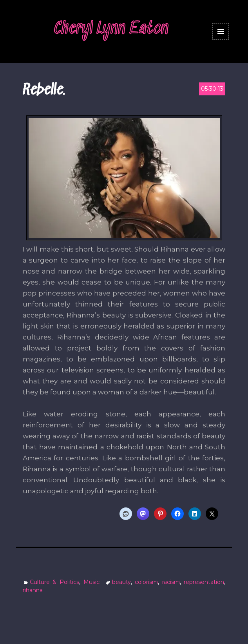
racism (171, 582)
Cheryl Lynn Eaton (111, 29)
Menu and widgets (221, 39)
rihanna (33, 590)
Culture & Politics (54, 582)
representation (204, 582)
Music (91, 582)
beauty (121, 582)
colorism (146, 582)
